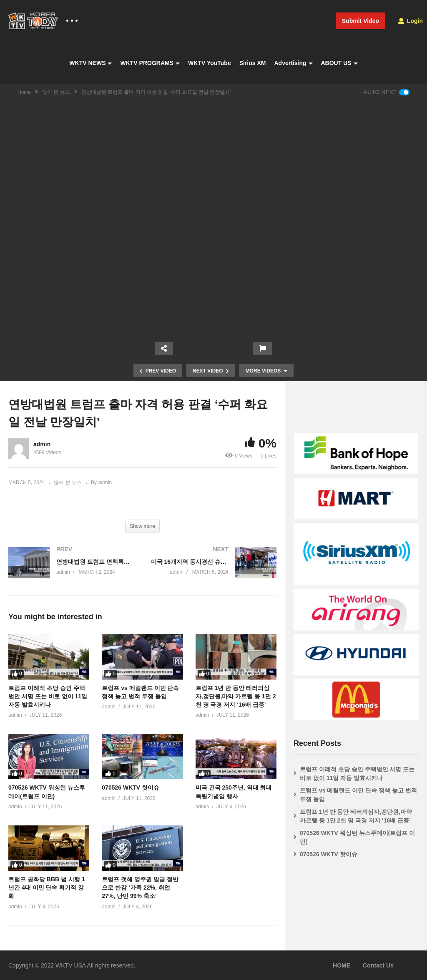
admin (42, 444)
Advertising (293, 63)
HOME (342, 965)
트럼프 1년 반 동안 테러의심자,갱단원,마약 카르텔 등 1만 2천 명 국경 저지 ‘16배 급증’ (236, 696)
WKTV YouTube (210, 63)
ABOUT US (339, 63)
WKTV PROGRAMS (150, 63)
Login (411, 21)
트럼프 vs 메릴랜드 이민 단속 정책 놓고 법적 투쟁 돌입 (358, 795)
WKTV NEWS (90, 63)
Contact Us (378, 965)
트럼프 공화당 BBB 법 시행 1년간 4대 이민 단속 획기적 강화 (47, 888)
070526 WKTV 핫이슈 (131, 787)
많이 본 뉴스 (56, 92)
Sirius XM (253, 63)
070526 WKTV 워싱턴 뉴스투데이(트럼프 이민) (357, 837)
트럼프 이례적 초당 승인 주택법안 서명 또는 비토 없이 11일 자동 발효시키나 (48, 696)
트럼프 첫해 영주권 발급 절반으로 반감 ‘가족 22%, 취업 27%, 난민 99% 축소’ (140, 888)
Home (24, 92)
